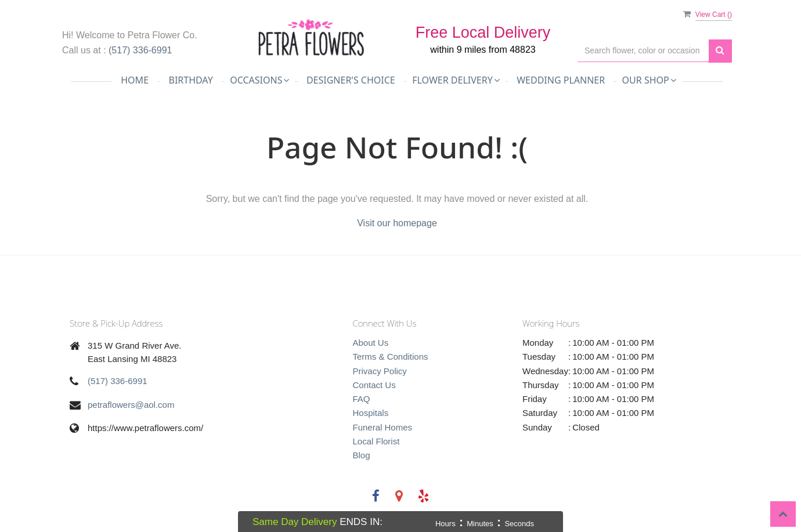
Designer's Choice (351, 80)
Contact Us (374, 385)
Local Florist (376, 441)
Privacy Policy (380, 371)
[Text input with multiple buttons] (643, 51)
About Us (371, 343)
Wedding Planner (561, 80)
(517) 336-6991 (140, 50)
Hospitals (371, 413)
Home (135, 80)
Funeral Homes (383, 427)
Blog (362, 455)
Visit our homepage (397, 223)
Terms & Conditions (391, 357)
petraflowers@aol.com (131, 405)
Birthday (190, 80)
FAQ (362, 399)
